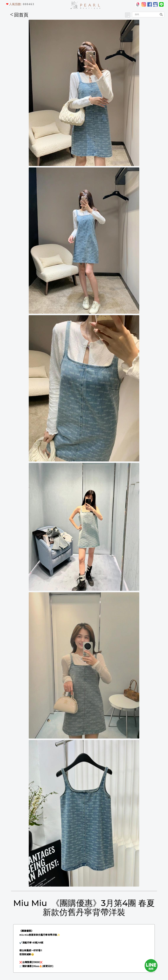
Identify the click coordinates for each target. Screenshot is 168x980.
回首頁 (19, 15)
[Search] (145, 15)
